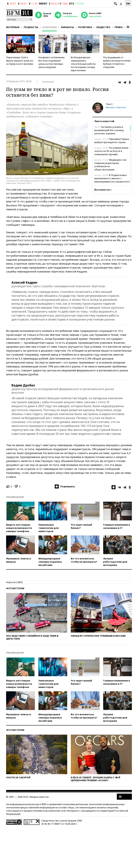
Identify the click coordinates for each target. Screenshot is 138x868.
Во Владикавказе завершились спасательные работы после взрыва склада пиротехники (83, 64)
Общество (103, 27)
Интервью (13, 27)
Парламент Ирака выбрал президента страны (112, 141)
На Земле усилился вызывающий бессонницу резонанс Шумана (109, 130)
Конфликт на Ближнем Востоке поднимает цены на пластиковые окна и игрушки (51, 62)
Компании (50, 27)
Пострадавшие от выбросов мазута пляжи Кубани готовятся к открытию (117, 62)
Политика (85, 27)
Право (119, 27)
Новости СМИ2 (14, 582)
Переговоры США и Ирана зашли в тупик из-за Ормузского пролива (20, 61)
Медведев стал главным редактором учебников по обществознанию (110, 165)
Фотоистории (15, 588)
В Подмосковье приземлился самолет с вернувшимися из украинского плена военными (112, 180)
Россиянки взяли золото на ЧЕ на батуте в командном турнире (111, 151)
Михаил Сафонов (116, 107)
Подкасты (31, 27)
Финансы (67, 27)
